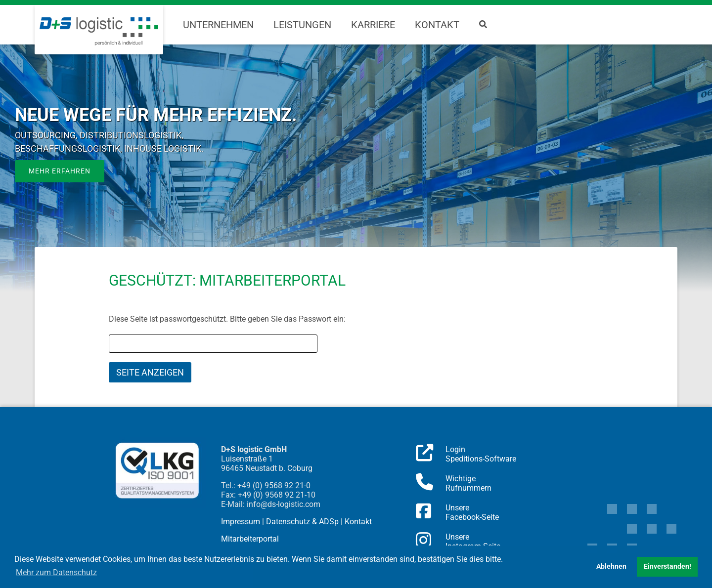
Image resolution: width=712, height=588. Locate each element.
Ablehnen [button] (611, 567)
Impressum (241, 522)
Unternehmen (218, 25)
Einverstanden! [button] (667, 567)
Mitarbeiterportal (250, 539)
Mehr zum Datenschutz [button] (56, 572)
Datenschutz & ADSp (302, 522)
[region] (356, 168)
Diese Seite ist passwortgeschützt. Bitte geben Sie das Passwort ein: (227, 319)
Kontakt (437, 25)
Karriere (373, 25)
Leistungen (302, 25)
